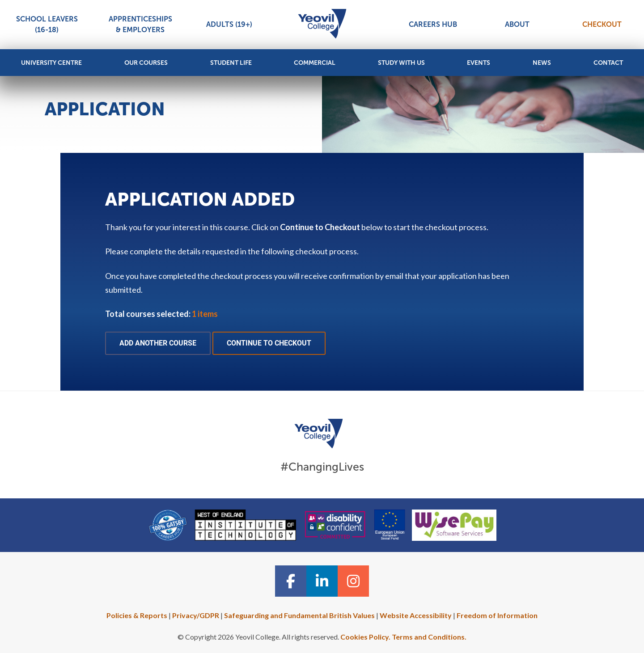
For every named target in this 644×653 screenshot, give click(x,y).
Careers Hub (433, 24)
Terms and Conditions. (429, 637)
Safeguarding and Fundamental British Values (299, 615)
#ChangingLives (322, 467)
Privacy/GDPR (196, 615)
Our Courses (146, 63)
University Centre (51, 63)
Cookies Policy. (365, 637)
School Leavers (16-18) (47, 24)
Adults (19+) (229, 24)
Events (479, 63)
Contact (608, 63)
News (542, 63)
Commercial (315, 63)
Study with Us (401, 63)
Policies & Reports (137, 615)
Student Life (231, 63)
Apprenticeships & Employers (140, 24)
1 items (205, 314)
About (517, 24)
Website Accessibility (416, 615)
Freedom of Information (497, 615)
